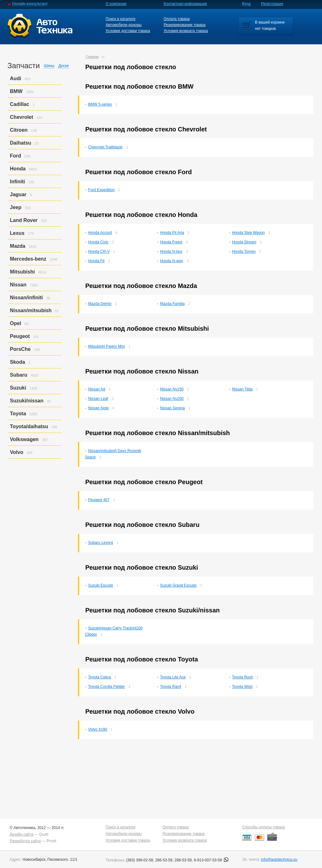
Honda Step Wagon (248, 233)
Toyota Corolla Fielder (106, 687)
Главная (92, 57)
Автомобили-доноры (124, 25)
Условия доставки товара (128, 31)
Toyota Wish (242, 687)
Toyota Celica (99, 677)
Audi (16, 78)
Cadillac (20, 104)
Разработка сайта (25, 841)
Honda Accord (100, 233)
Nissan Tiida (242, 389)
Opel (16, 323)
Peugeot (20, 336)
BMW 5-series (100, 104)
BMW (16, 91)
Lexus (17, 233)
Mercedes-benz (28, 259)
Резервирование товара (185, 25)
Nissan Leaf (98, 399)
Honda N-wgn (172, 261)
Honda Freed (171, 242)
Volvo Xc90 (97, 729)
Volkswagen (24, 439)
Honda (18, 169)
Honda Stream (244, 242)
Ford (16, 156)
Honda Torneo (244, 252)
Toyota (18, 414)
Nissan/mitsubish (31, 310)
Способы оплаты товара (264, 827)
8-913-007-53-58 (211, 860)
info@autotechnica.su (279, 860)
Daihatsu (21, 143)
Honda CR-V (99, 252)
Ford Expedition (101, 190)
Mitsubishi (22, 272)
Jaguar (18, 194)
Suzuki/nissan (27, 401)
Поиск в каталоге (121, 19)
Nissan (18, 285)
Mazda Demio (100, 304)
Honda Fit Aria (172, 233)
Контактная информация (185, 4)
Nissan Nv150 (172, 389)
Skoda (18, 362)
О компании (116, 4)
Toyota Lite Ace (173, 677)
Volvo (17, 452)
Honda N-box (171, 252)
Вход (246, 4)
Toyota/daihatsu (29, 426)
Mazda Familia (172, 304)
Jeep (16, 207)
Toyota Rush (243, 677)
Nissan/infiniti (27, 298)
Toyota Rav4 (171, 687)
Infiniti (18, 182)
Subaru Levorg (100, 543)
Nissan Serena (172, 408)
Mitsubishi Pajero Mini (106, 346)
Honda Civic (98, 242)
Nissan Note (98, 408)
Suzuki (18, 388)
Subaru (19, 375)
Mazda (18, 246)
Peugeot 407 (99, 500)
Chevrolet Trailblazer (105, 147)
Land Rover (24, 220)
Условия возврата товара (186, 31)
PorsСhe (20, 349)
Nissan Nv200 (172, 399)
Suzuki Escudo (100, 585)
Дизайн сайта (22, 834)
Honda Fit (96, 261)
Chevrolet (22, 117)
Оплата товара (177, 19)
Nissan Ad (97, 389)
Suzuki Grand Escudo (178, 585)
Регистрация (272, 4)
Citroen (19, 130)
